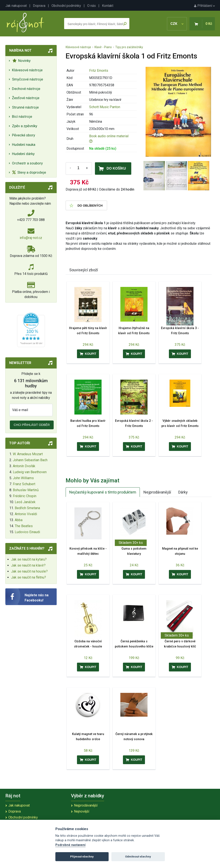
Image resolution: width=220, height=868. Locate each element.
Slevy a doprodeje (29, 172)
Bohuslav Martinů (26, 490)
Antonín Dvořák (24, 466)
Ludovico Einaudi (27, 532)
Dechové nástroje (26, 89)
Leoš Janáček (25, 502)
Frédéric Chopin (25, 496)
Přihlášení (204, 6)
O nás (92, 6)
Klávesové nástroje (27, 70)
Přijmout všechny (82, 857)
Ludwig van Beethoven (30, 472)
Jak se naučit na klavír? (28, 565)
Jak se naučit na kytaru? (29, 559)
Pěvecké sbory (24, 135)
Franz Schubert (24, 484)
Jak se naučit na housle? (29, 571)
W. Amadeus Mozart (28, 454)
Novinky (21, 61)
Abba (19, 520)
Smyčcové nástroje (27, 79)
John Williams (23, 478)
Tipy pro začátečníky (129, 47)
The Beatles (24, 526)
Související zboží (84, 270)
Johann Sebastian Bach (30, 460)
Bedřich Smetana (27, 508)
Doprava (39, 6)
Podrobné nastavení (70, 845)
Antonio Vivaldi (26, 514)
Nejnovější (82, 811)
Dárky (183, 492)
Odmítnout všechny (138, 857)
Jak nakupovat (16, 6)
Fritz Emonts (99, 71)
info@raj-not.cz (31, 238)
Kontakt (108, 6)
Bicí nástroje (22, 116)
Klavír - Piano (103, 47)
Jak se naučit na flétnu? (29, 577)
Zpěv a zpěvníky (25, 126)
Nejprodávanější (157, 492)
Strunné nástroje (25, 107)
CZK (177, 24)
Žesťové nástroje (26, 98)
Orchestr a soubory (27, 163)
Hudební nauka (24, 145)
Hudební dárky (23, 154)
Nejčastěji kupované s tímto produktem (103, 492)
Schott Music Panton (105, 107)
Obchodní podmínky (66, 6)
